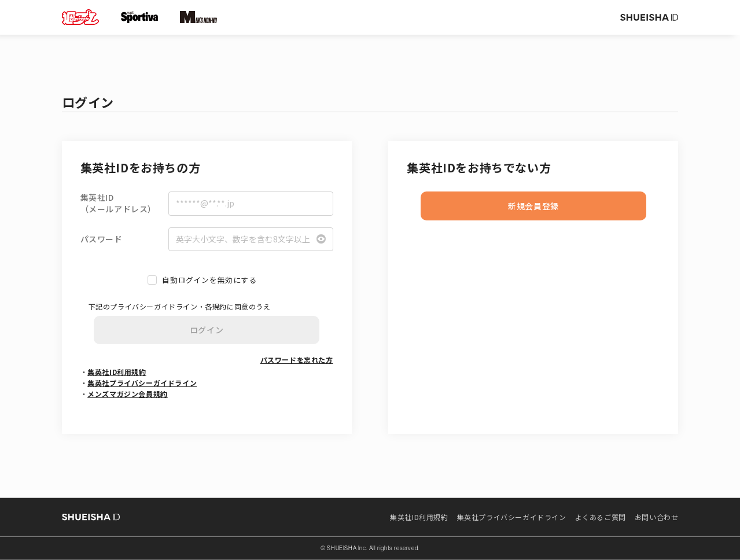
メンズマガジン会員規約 (128, 394)
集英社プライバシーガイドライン (142, 383)
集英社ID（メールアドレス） (118, 203)
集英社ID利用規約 (117, 372)
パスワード (102, 239)
